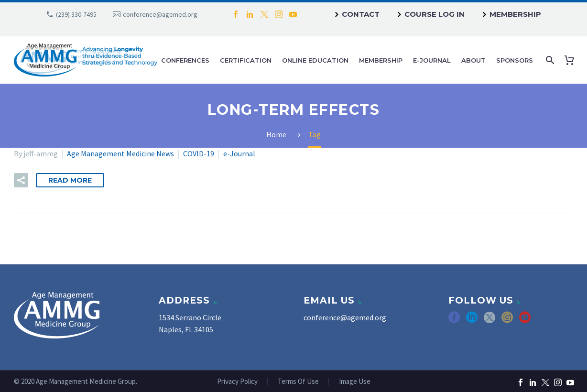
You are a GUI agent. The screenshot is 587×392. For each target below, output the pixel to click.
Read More (70, 180)
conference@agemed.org (160, 14)
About (473, 60)
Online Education (315, 60)
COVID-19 (199, 153)
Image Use (355, 382)
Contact (361, 14)
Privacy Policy (237, 382)
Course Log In (435, 14)
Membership (515, 14)
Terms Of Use (298, 382)
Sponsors (515, 60)
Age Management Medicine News (120, 153)
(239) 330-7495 (76, 14)
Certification (246, 60)
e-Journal (432, 60)
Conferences (185, 60)
